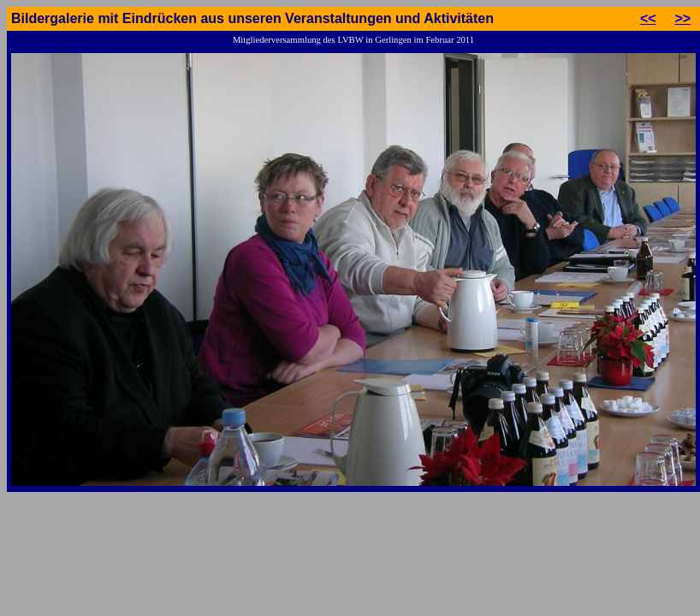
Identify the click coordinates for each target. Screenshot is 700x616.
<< (648, 18)
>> (682, 18)
